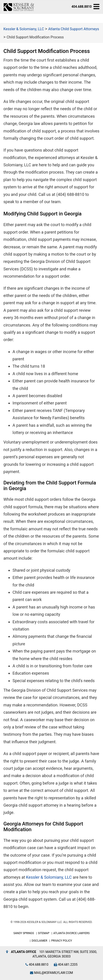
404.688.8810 (82, 7)
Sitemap (44, 933)
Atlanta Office (24, 952)
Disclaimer (39, 941)
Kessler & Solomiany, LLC (49, 877)
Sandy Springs (24, 933)
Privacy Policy (62, 941)
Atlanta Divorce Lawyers (71, 933)
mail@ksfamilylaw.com (51, 973)
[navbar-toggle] (96, 6)
